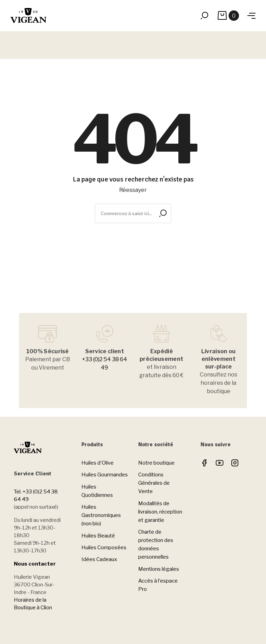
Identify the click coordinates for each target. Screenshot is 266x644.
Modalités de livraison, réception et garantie (160, 512)
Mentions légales (159, 569)
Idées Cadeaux (99, 559)
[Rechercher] (133, 213)
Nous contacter (35, 564)
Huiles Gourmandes (105, 475)
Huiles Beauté (98, 536)
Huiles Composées (104, 548)
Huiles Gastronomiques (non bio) (101, 515)
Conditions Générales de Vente (154, 483)
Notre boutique (156, 463)
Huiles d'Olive (97, 463)
